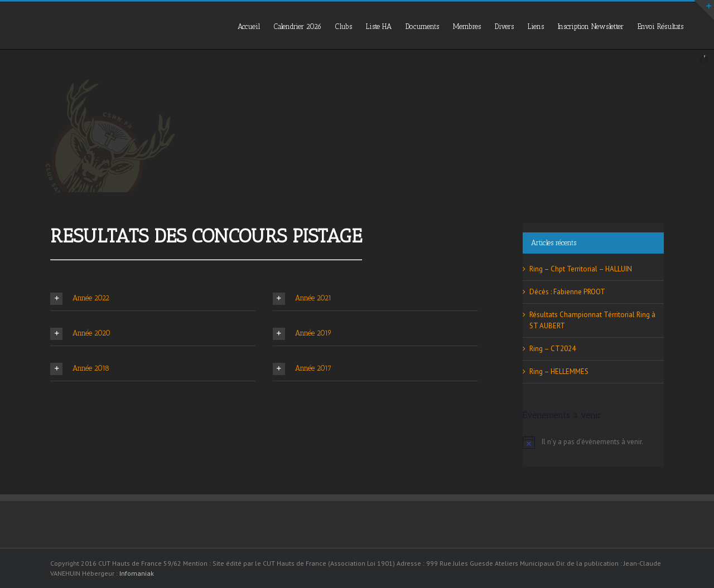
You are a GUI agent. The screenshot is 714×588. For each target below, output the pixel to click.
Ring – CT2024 (553, 349)
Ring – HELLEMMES (559, 371)
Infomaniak (137, 573)
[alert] (593, 442)
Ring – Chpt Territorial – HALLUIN (581, 269)
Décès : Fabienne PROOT (567, 292)
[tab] (153, 299)
